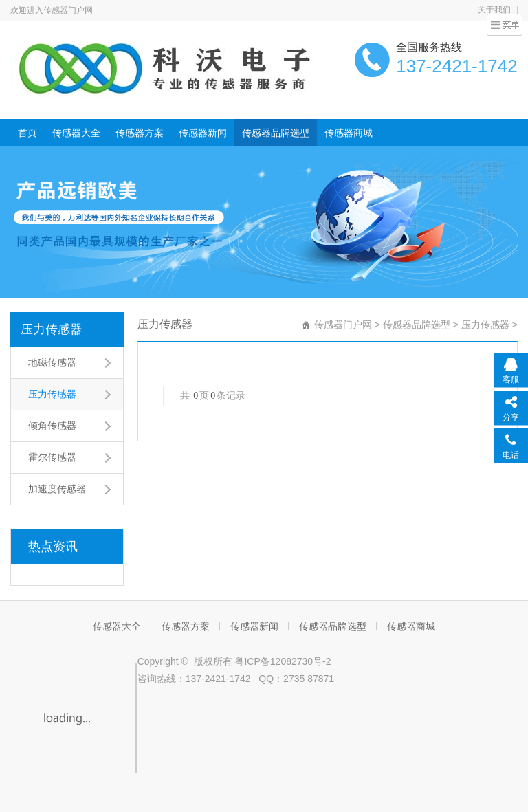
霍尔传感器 (52, 457)
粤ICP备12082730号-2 (283, 661)
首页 (27, 133)
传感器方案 (140, 133)
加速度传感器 (57, 489)
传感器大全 (76, 133)
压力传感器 (52, 329)
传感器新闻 (203, 133)
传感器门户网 (343, 325)
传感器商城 (349, 133)
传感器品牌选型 (276, 133)
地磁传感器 (52, 362)
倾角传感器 (52, 426)
